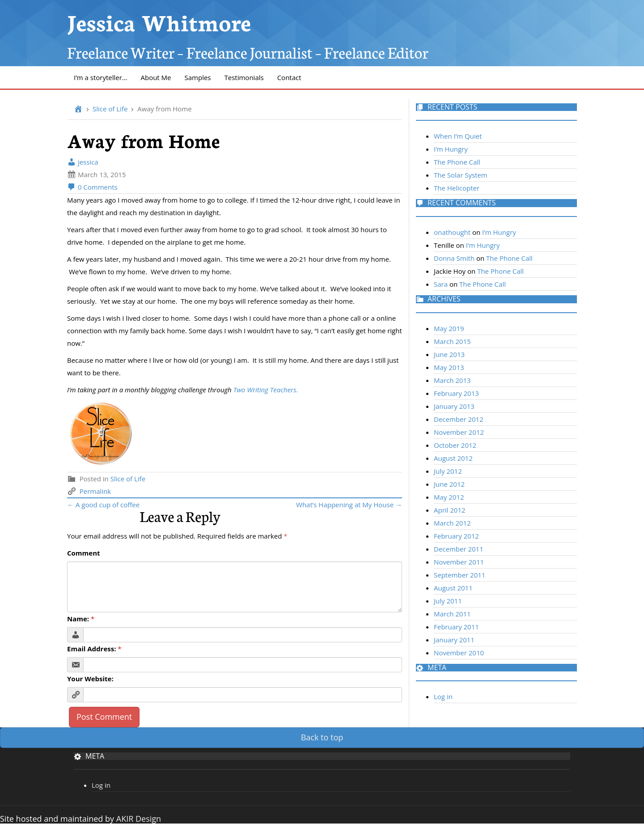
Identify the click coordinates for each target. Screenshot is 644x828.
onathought (452, 232)
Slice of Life (110, 109)
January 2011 (454, 640)
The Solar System (461, 175)
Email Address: (94, 649)
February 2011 (456, 627)
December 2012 (459, 419)
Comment (84, 553)
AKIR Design (139, 819)
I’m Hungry (451, 149)
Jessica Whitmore (159, 21)
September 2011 (460, 575)
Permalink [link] (95, 491)
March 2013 (452, 380)
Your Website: (90, 679)
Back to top (322, 737)
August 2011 (453, 588)
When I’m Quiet (458, 136)
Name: (81, 619)
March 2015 (452, 341)
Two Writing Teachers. (267, 390)
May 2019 (449, 328)
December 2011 (459, 549)
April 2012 (450, 510)
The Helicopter (457, 188)
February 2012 (456, 536)
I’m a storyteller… (100, 77)
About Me (156, 77)
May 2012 (449, 497)
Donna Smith (454, 258)
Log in (443, 696)
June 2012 (449, 484)
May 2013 (449, 367)
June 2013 (449, 354)
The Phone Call (457, 162)
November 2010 (459, 653)
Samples (198, 77)
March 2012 (452, 523)
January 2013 (454, 406)
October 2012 (455, 445)
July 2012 (448, 471)
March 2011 (452, 614)
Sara (441, 284)
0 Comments (92, 187)
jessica (83, 162)
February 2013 (456, 393)
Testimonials (244, 77)
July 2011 (448, 601)
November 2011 (459, 562)
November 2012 (459, 432)
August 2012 (453, 458)
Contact (289, 77)
